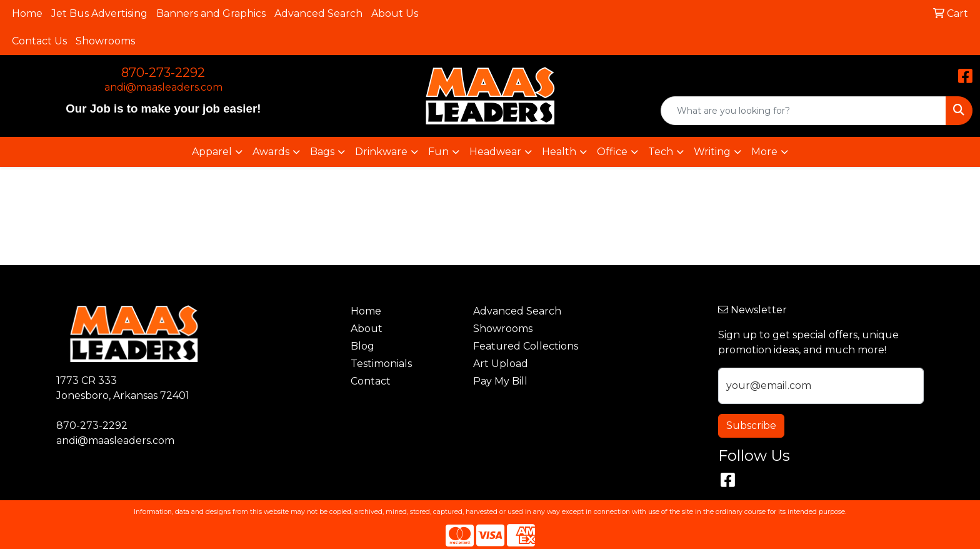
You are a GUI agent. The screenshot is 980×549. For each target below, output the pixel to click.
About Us (395, 13)
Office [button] (612, 152)
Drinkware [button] (381, 152)
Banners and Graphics (211, 13)
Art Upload (501, 364)
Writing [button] (712, 152)
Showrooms (105, 41)
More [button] (764, 152)
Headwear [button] (495, 152)
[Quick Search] (803, 111)
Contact (371, 381)
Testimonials (381, 364)
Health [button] (559, 152)
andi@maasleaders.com (163, 87)
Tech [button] (661, 152)
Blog (362, 346)
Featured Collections (526, 346)
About (367, 329)
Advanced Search (318, 13)
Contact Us (39, 41)
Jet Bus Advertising (99, 13)
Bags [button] (322, 152)
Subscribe (751, 426)
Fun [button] (438, 152)
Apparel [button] (212, 152)
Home (27, 13)
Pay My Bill (500, 381)
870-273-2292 (163, 73)
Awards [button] (271, 152)
